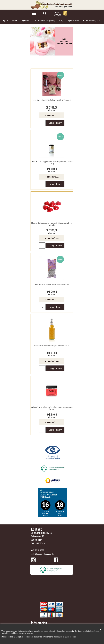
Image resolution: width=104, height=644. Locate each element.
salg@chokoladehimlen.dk (42, 554)
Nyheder (26, 21)
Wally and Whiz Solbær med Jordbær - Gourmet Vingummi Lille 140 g (52, 408)
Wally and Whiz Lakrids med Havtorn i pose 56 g (52, 284)
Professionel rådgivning (45, 21)
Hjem (5, 21)
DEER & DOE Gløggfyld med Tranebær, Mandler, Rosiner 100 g (52, 163)
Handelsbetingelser (92, 21)
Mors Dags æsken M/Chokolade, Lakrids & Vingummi (52, 100)
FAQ (61, 21)
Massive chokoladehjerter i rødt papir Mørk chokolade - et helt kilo (52, 224)
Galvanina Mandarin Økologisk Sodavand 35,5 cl (52, 346)
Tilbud (15, 21)
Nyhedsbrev (73, 21)
